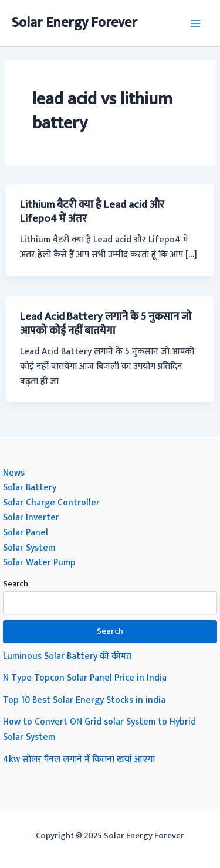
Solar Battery (30, 487)
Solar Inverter (31, 517)
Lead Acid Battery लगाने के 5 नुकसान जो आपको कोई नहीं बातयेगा (106, 324)
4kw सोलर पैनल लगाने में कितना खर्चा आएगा (79, 759)
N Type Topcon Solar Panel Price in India (85, 678)
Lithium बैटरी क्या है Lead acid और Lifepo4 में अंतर (92, 212)
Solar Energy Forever (75, 23)
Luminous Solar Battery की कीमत (67, 656)
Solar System (29, 548)
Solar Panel (26, 532)
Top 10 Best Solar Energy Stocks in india (84, 700)
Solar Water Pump (39, 562)
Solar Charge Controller (51, 503)
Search (16, 584)
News (14, 473)
